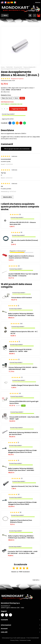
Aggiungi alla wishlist (7, 119)
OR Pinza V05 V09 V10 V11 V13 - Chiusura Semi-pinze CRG (23, 223)
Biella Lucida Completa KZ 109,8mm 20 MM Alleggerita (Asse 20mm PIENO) (22, 503)
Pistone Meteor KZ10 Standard (22, 298)
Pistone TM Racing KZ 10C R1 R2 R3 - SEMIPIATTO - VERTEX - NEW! (21, 350)
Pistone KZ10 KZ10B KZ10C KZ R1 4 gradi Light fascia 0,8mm (24, 402)
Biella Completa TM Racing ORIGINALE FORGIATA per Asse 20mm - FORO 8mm (21, 537)
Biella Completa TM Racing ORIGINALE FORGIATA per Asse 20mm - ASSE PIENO (21, 469)
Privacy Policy (15, 640)
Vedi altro (36, 580)
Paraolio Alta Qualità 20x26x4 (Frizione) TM (25, 241)
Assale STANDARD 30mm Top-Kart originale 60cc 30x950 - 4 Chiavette (23, 275)
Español (12, 2)
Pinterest (21, 123)
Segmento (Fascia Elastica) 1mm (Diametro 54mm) (21, 521)
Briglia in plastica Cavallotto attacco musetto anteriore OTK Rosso (21, 257)
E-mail (17, 123)
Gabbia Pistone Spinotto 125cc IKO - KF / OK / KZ (24, 333)
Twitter (14, 123)
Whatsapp (25, 123)
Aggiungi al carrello (19, 109)
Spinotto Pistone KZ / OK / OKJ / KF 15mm (25, 486)
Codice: (3, 90)
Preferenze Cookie (25, 640)
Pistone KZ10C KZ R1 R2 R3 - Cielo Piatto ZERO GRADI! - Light (24, 418)
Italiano (15, 2)
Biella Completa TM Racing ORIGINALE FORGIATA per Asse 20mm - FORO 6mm (21, 315)
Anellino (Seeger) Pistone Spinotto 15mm (25, 385)
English (2, 2)
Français (5, 2)
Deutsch (9, 2)
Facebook (10, 123)
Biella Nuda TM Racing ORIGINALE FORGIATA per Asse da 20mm (24, 433)
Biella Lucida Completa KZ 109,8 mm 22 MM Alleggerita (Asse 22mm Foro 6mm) (22, 451)
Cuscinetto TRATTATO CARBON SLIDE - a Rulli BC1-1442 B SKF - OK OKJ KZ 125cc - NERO (23, 552)
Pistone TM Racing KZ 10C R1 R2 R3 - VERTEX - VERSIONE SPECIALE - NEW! (23, 368)
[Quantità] (5, 109)
